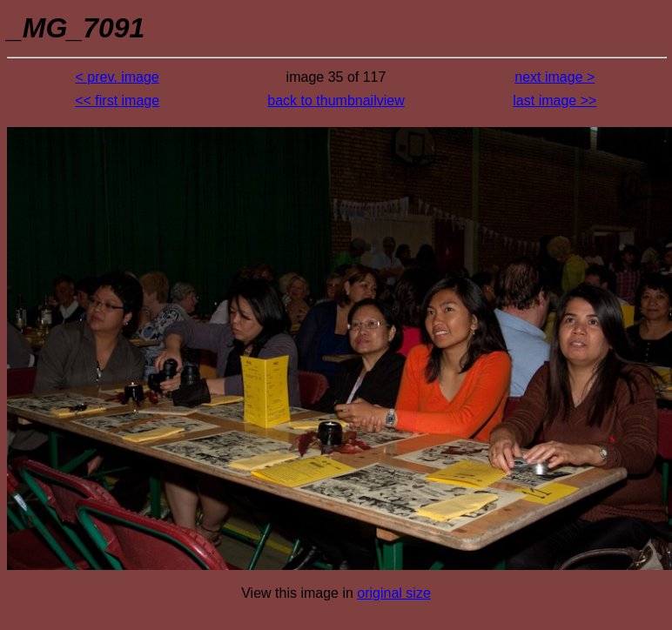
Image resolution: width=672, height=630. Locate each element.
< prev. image (118, 77)
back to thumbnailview (336, 101)
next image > (554, 77)
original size (393, 593)
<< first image (117, 101)
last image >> (554, 101)
